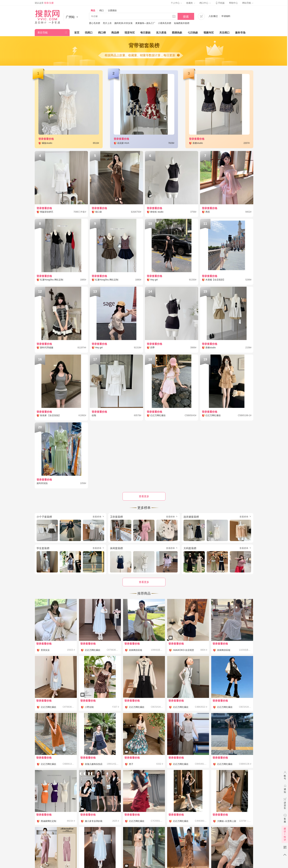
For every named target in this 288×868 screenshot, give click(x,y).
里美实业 (45, 650)
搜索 (186, 17)
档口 (102, 10)
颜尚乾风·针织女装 (124, 23)
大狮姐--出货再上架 (227, 821)
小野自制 (89, 707)
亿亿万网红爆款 (93, 650)
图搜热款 (177, 33)
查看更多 (144, 582)
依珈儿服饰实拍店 (94, 764)
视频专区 (209, 33)
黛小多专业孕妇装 (94, 821)
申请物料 (226, 16)
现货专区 (130, 33)
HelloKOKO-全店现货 (183, 650)
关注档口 (224, 33)
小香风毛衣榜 (165, 23)
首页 (77, 33)
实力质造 (161, 33)
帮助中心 (233, 3)
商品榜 (115, 33)
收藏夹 (191, 3)
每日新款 (145, 33)
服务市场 (240, 33)
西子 (131, 764)
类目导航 (43, 33)
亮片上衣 (107, 23)
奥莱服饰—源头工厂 (145, 23)
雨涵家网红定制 (48, 821)
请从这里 (44, 3)
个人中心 (176, 3)
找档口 (89, 33)
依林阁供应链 (136, 650)
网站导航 (248, 3)
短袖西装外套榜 (182, 23)
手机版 (220, 3)
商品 (93, 10)
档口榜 (102, 33)
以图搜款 (112, 10)
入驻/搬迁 (213, 16)
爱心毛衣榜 (95, 23)
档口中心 (205, 3)
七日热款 (193, 33)
